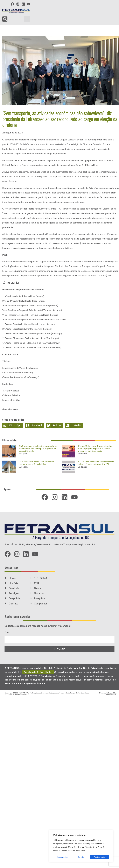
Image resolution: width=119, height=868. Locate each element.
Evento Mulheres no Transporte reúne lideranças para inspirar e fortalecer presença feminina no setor (95, 448)
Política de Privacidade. (38, 672)
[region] (81, 846)
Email (7, 632)
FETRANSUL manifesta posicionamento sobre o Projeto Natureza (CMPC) (96, 463)
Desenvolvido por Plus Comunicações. (108, 694)
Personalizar (63, 857)
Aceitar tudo (100, 857)
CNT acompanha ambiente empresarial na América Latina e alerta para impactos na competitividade (38, 448)
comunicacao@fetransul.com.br (29, 683)
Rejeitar (81, 857)
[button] (27, 19)
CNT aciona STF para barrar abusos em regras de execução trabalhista (37, 463)
